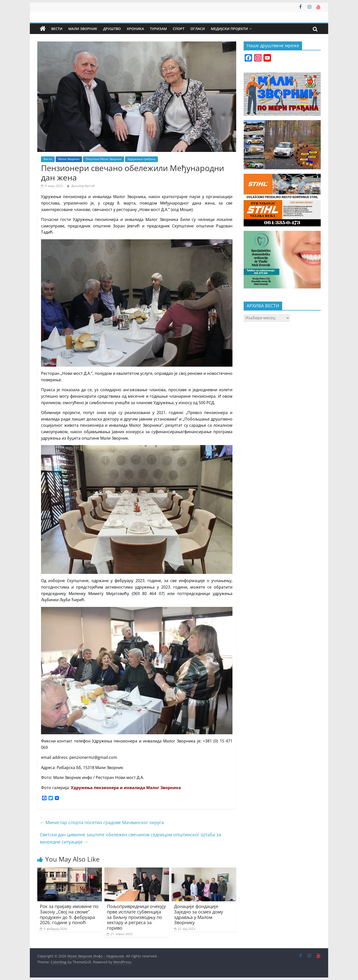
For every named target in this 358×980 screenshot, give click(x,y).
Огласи (198, 29)
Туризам (158, 29)
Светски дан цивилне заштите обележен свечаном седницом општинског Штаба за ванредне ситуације (130, 838)
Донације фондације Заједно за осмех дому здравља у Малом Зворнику (199, 914)
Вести (57, 29)
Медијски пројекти (229, 29)
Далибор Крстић (83, 186)
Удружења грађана (141, 159)
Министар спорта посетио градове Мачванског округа (102, 822)
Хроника (135, 29)
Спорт (179, 29)
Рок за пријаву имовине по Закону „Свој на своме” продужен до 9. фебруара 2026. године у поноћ (69, 914)
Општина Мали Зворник (104, 159)
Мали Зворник (83, 29)
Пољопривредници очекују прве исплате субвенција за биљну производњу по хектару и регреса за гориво (136, 917)
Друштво (112, 29)
